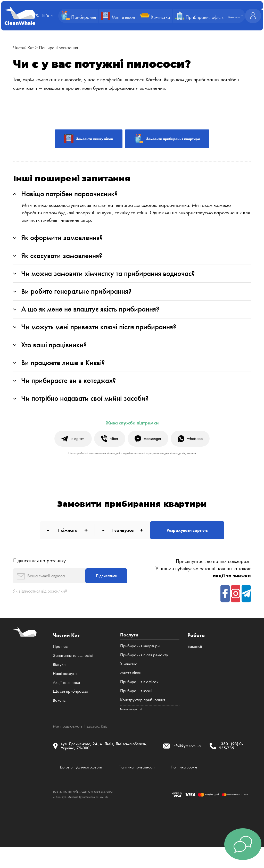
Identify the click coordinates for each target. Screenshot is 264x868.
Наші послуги (65, 690)
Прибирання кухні (136, 708)
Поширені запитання (63, 47)
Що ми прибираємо (71, 708)
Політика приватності (148, 787)
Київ (105, 744)
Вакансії (60, 717)
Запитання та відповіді (73, 672)
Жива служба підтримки (132, 434)
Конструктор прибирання (143, 717)
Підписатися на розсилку (39, 575)
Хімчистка (129, 681)
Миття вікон (131, 690)
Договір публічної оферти (85, 787)
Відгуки (59, 681)
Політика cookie (202, 787)
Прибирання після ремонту (144, 672)
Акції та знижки (66, 699)
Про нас (60, 663)
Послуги (130, 652)
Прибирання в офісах (139, 699)
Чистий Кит (25, 47)
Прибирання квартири (140, 663)
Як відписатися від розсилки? (43, 608)
